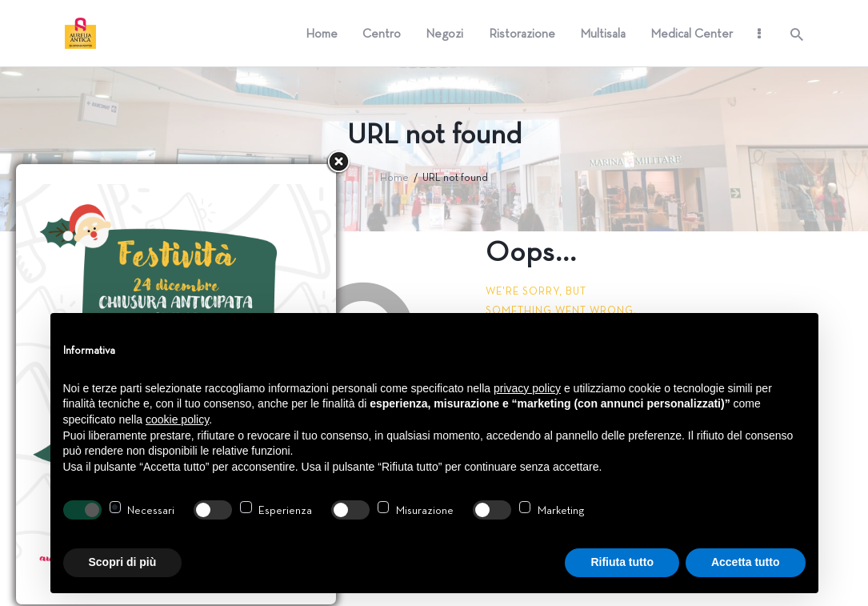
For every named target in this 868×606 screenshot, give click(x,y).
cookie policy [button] (177, 419)
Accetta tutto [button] (746, 562)
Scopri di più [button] (123, 562)
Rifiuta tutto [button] (622, 562)
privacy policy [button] (527, 388)
